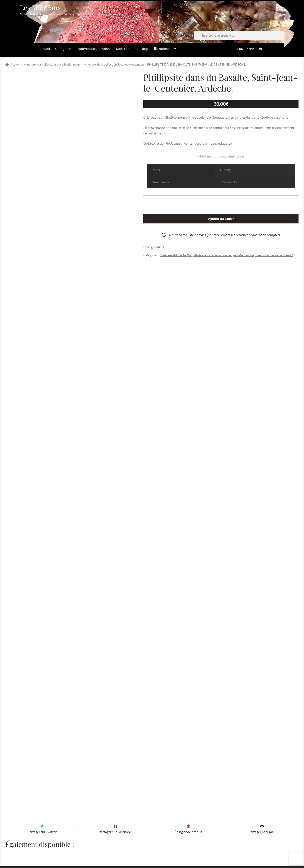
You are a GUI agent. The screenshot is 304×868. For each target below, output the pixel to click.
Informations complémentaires (221, 156)
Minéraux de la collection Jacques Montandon (114, 64)
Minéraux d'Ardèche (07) (176, 255)
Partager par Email (262, 762)
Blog (144, 49)
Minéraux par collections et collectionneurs (52, 64)
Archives (98, 850)
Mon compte (126, 49)
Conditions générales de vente (135, 850)
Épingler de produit (189, 762)
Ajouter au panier (221, 218)
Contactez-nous (200, 850)
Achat (106, 49)
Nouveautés (87, 49)
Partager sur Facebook (115, 762)
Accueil (44, 49)
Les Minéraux (40, 7)
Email (104, 811)
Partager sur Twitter (42, 762)
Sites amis (172, 850)
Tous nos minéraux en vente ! (274, 255)
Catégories (64, 49)
